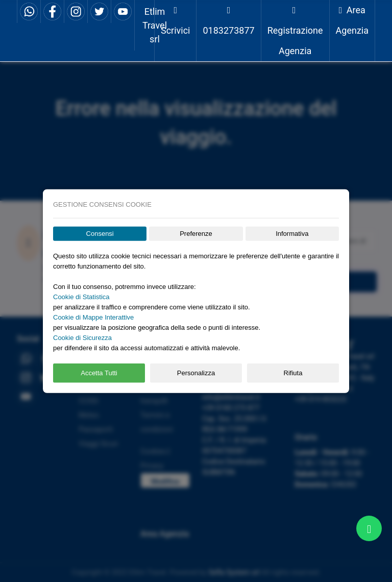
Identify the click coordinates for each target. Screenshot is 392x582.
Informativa (292, 234)
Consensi (100, 234)
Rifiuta (293, 373)
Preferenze (196, 234)
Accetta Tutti (99, 373)
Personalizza (196, 373)
